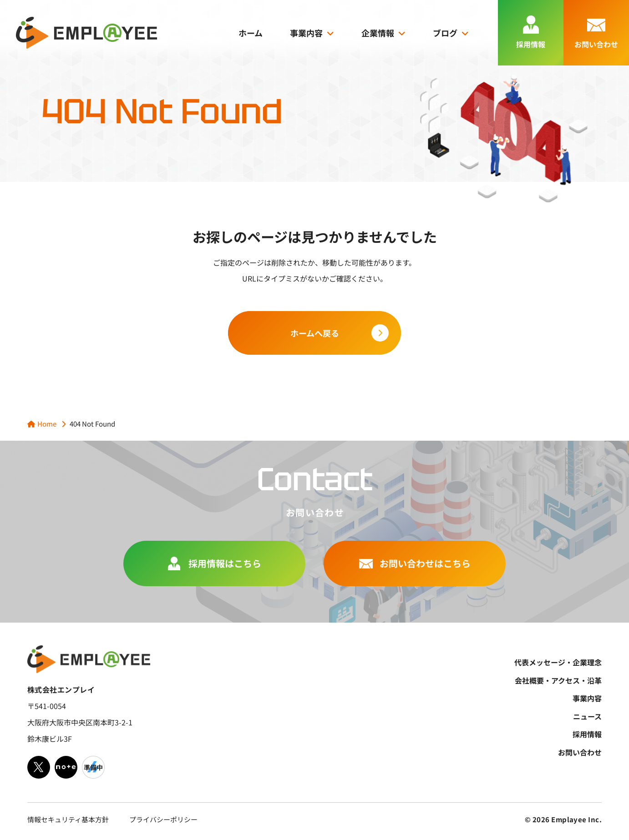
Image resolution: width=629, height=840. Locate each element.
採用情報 (587, 734)
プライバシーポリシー (163, 819)
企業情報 (378, 33)
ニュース (587, 716)
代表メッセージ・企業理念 (558, 662)
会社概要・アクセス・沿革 (558, 680)
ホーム (251, 33)
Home (47, 424)
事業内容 (306, 33)
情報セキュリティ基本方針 (68, 819)
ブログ (445, 33)
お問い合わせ (580, 752)
